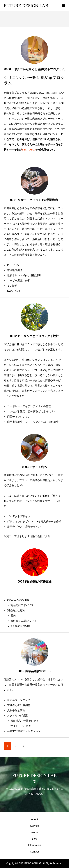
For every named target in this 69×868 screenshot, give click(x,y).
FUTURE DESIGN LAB (26, 6)
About (34, 819)
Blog (34, 839)
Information (34, 845)
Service (34, 826)
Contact (34, 852)
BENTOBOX (29, 150)
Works (34, 832)
